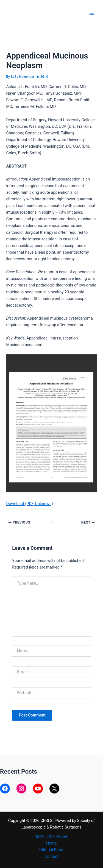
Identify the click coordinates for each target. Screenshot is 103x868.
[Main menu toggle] (92, 15)
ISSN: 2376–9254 (52, 837)
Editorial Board (51, 850)
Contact (51, 856)
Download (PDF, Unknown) (29, 504)
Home (51, 843)
